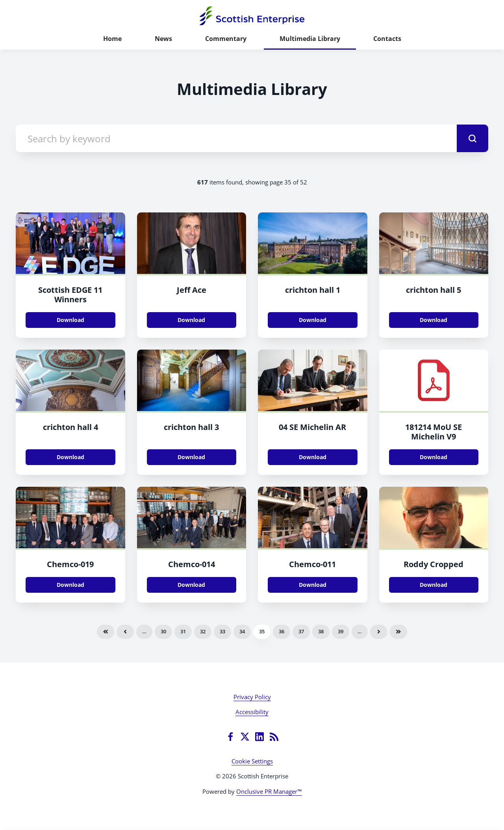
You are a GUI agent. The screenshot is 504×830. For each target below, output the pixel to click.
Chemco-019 (70, 564)
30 (163, 631)
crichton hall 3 (191, 427)
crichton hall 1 (313, 290)
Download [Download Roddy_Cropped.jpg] (434, 585)
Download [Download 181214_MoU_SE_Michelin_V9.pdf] (434, 457)
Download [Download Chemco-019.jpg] (70, 585)
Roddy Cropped (434, 564)
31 (183, 631)
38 (321, 631)
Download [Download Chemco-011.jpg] (313, 585)
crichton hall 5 (434, 290)
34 (242, 631)
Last (398, 632)
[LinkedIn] (259, 737)
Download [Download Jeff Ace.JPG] (191, 320)
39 (341, 631)
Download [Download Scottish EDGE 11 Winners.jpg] (70, 320)
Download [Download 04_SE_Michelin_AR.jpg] (313, 457)
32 (203, 631)
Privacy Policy (252, 697)
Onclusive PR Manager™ (269, 791)
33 (222, 631)
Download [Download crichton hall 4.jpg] (70, 457)
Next (379, 632)
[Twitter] (245, 737)
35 (262, 631)
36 (282, 631)
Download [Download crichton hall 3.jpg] (191, 457)
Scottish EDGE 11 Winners (70, 295)
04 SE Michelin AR (312, 427)
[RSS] (274, 737)
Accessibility (252, 712)
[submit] (472, 138)
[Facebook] (230, 737)
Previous (125, 632)
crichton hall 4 (70, 427)
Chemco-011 (312, 564)
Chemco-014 (192, 564)
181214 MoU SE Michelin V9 (434, 432)
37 (301, 631)
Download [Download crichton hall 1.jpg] (313, 320)
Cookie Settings (252, 761)
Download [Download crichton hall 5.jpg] (434, 320)
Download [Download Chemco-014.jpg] (191, 585)
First (106, 632)
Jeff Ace (192, 290)
